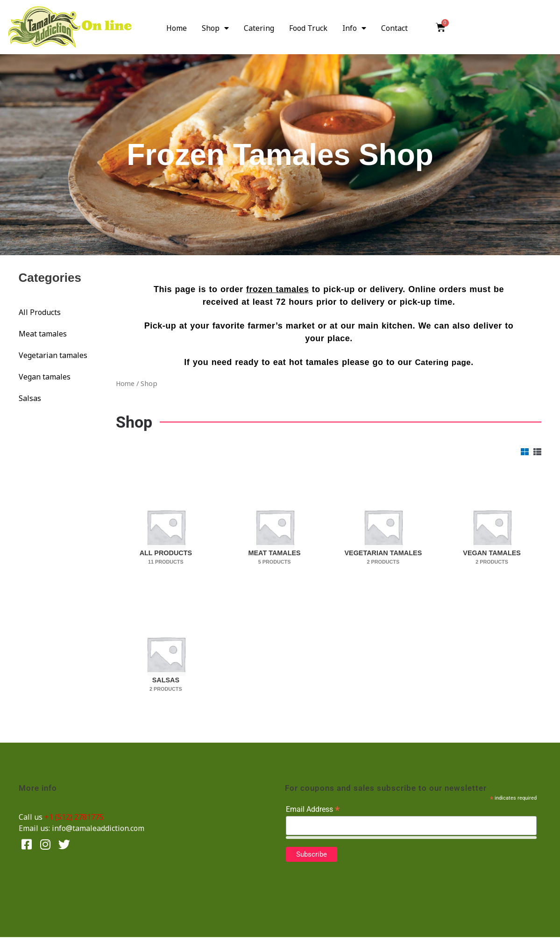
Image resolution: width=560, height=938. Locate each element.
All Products (40, 312)
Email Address (313, 810)
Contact (394, 28)
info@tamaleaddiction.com (98, 829)
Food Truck (308, 28)
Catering (259, 28)
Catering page (443, 362)
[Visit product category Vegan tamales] (492, 529)
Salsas (30, 398)
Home (177, 28)
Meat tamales (43, 334)
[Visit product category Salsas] (166, 656)
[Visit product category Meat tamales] (274, 529)
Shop (215, 28)
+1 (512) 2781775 (74, 817)
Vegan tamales (45, 377)
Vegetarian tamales (53, 355)
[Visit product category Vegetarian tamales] (383, 529)
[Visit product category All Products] (166, 529)
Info (354, 28)
